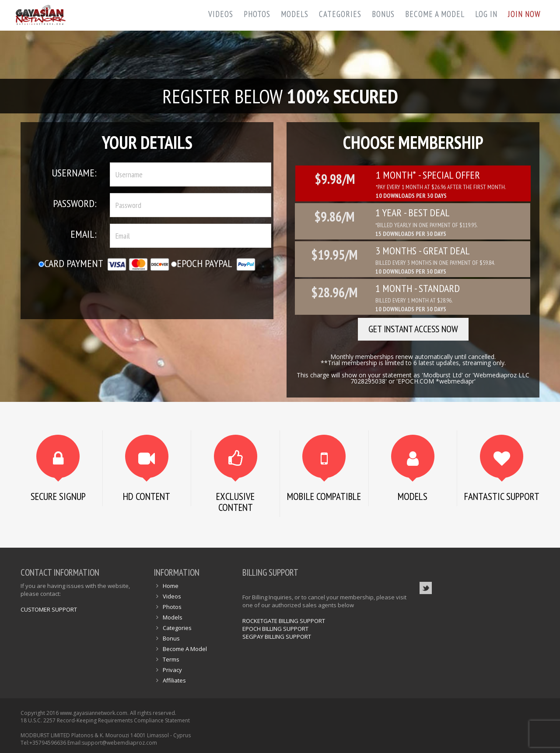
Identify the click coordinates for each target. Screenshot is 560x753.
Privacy (172, 670)
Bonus (383, 14)
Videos (221, 14)
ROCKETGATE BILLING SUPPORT (284, 621)
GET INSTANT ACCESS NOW (413, 329)
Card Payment (104, 263)
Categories (340, 14)
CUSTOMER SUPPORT (49, 609)
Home (171, 586)
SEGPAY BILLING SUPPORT (277, 637)
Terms (171, 659)
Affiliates (174, 680)
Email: (84, 234)
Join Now (524, 14)
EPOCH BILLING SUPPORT (275, 629)
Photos (257, 14)
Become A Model (435, 14)
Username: (74, 173)
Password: (75, 203)
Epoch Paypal (213, 263)
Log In (486, 14)
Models (295, 14)
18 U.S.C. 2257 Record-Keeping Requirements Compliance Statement (105, 720)
